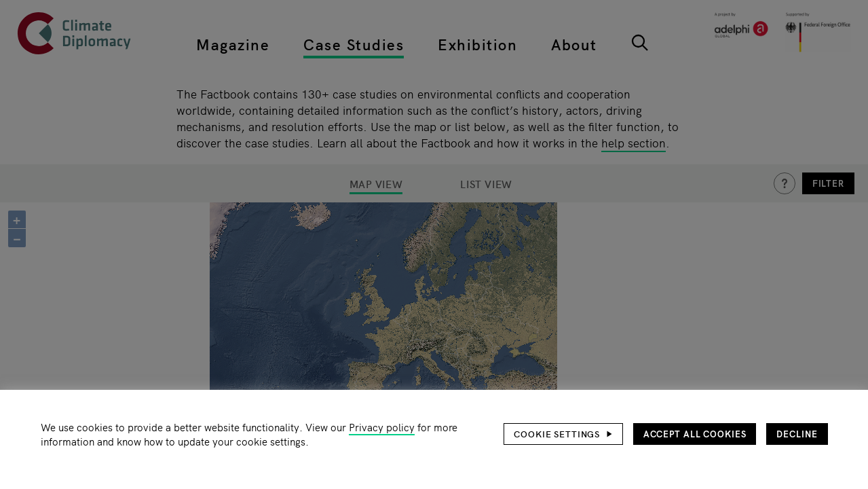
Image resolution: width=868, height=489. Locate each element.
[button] (563, 434)
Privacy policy (382, 427)
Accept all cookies (695, 434)
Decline (797, 434)
